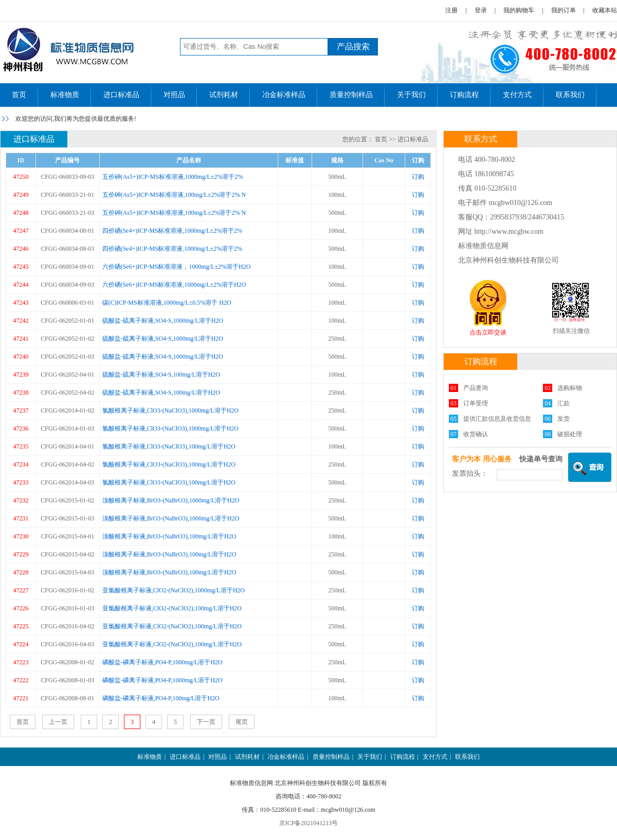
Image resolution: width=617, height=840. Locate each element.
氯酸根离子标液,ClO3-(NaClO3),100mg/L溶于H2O (169, 446)
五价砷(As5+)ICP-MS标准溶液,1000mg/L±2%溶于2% (173, 177)
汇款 (564, 403)
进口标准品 (121, 95)
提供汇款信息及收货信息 (497, 419)
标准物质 (65, 95)
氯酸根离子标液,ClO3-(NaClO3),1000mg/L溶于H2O (170, 410)
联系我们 (570, 95)
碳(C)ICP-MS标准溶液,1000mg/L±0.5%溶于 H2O (167, 303)
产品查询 (476, 388)
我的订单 (564, 10)
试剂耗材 (224, 95)
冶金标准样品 (284, 95)
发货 (564, 419)
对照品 (174, 95)
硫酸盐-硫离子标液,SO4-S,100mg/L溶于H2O (161, 375)
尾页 (242, 722)
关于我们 (411, 95)
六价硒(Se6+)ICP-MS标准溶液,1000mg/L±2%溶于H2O (174, 285)
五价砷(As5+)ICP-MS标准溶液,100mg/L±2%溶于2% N (174, 195)
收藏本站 (605, 10)
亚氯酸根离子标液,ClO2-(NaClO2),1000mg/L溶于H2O (174, 590)
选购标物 (570, 388)
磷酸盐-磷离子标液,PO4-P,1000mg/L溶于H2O (162, 662)
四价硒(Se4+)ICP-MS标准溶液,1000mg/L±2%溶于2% (172, 231)
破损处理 (570, 434)
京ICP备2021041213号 (309, 823)
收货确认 (476, 434)
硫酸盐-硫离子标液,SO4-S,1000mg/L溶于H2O (163, 321)
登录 (481, 10)
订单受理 (476, 403)
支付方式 (517, 95)
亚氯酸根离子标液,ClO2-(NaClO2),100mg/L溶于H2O (172, 608)
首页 (19, 95)
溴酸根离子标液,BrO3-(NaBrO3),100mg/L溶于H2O (169, 536)
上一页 (58, 722)
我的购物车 (519, 10)
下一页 (206, 722)
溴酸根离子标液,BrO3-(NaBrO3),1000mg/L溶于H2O (171, 500)
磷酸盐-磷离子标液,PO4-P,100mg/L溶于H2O (161, 698)
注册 (451, 10)
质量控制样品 (351, 95)
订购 (418, 177)
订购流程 (464, 95)
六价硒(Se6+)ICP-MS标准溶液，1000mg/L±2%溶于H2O (177, 267)
